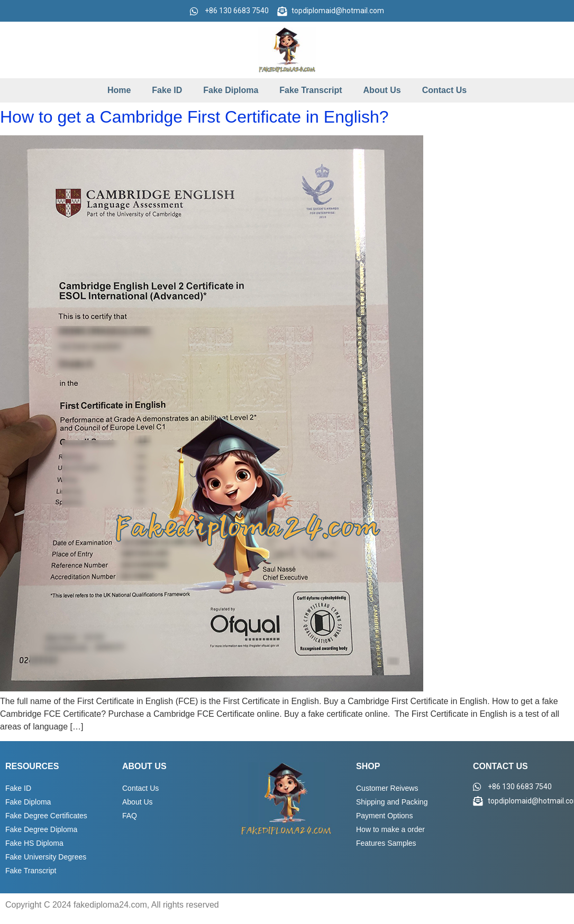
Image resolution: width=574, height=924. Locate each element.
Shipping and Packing (392, 802)
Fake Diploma (231, 90)
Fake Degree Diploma (41, 829)
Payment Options (384, 816)
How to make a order (390, 829)
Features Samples (386, 843)
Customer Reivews (387, 788)
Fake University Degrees (46, 857)
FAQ (130, 816)
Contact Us (444, 90)
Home (119, 90)
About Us (382, 90)
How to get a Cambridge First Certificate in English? (194, 117)
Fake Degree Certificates (46, 816)
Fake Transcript (311, 90)
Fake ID (167, 90)
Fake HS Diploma (34, 843)
